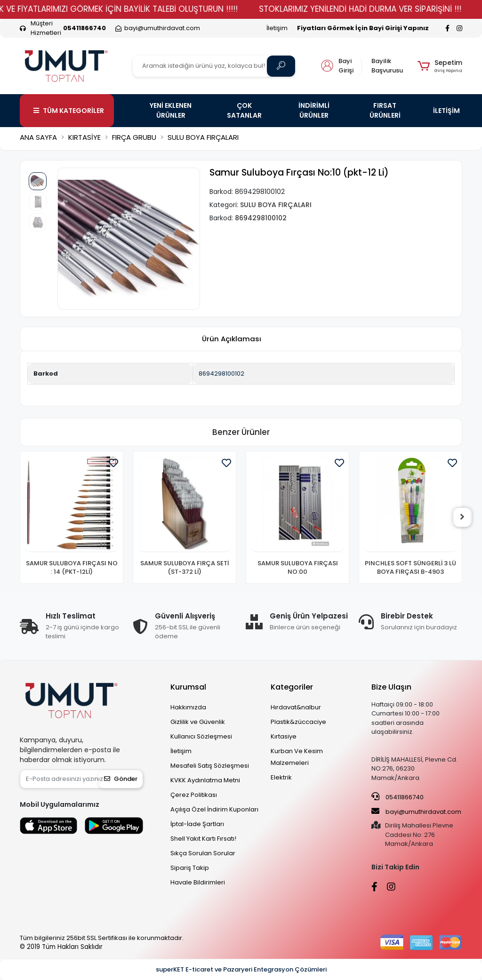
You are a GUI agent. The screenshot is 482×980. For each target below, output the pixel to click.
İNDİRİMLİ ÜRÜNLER (314, 110)
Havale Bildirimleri (198, 882)
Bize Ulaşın (391, 687)
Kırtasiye (284, 736)
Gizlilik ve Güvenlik (198, 722)
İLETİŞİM (446, 111)
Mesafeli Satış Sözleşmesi (210, 766)
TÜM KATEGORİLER (69, 111)
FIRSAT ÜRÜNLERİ (385, 110)
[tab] (232, 339)
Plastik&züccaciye (298, 722)
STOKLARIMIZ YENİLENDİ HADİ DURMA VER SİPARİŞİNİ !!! (377, 9)
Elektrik (281, 777)
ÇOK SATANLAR (244, 110)
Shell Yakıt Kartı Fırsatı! (203, 839)
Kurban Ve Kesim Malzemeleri (297, 757)
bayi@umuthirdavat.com (416, 811)
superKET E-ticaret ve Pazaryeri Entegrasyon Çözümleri (241, 969)
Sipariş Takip (190, 868)
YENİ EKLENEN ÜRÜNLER (171, 110)
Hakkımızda (188, 707)
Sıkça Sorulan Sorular (203, 853)
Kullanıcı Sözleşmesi (201, 736)
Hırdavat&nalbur (296, 707)
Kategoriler (292, 687)
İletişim (277, 28)
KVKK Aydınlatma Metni (205, 780)
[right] (462, 517)
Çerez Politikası (194, 795)
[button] (440, 66)
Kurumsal (188, 687)
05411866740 (398, 797)
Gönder (121, 779)
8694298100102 (221, 374)
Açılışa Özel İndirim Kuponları (214, 809)
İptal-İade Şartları (197, 824)
